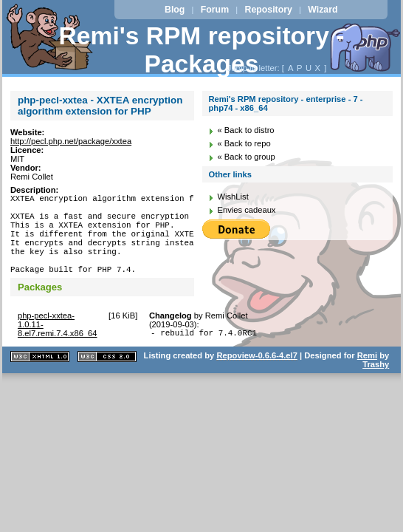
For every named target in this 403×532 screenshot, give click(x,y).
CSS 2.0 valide (107, 379)
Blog (175, 10)
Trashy (376, 386)
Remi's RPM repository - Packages (202, 50)
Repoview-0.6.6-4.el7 (256, 378)
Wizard (323, 10)
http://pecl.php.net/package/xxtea (71, 141)
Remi (367, 378)
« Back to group (246, 157)
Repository (269, 10)
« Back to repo (244, 143)
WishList (232, 197)
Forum (215, 10)
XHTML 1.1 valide (40, 379)
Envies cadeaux (246, 210)
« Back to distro (245, 130)
